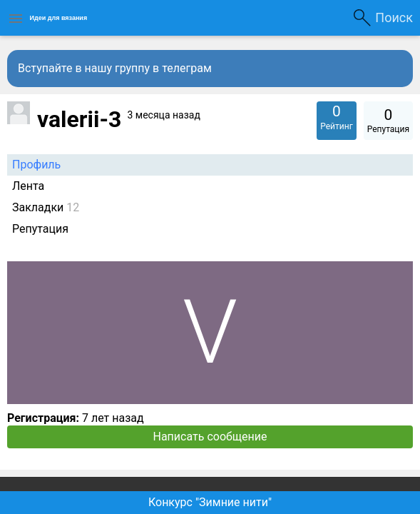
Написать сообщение (210, 437)
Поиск (394, 17)
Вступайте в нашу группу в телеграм (115, 68)
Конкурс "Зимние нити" (210, 502)
